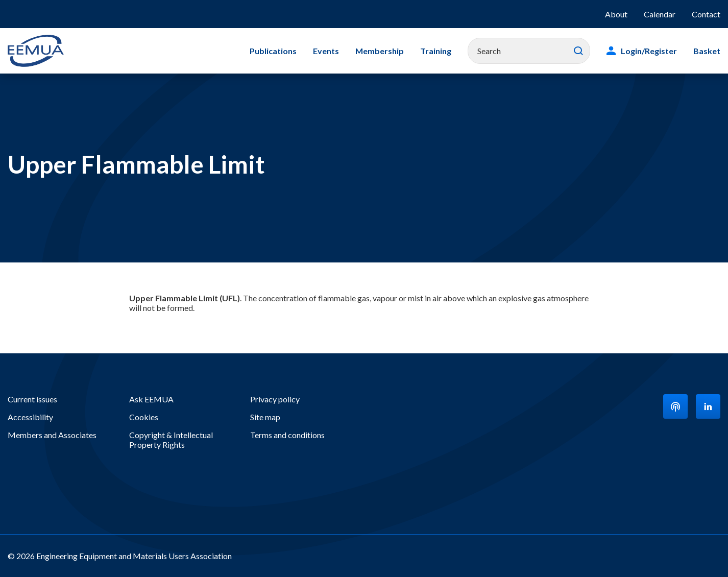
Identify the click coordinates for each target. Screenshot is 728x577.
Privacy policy (275, 399)
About (616, 14)
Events (326, 51)
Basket (707, 51)
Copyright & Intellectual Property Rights (171, 440)
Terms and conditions (287, 435)
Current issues (32, 399)
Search (578, 51)
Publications (273, 51)
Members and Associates (52, 435)
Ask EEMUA (151, 399)
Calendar (660, 14)
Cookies (144, 417)
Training (436, 51)
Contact (706, 14)
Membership (380, 51)
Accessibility (30, 417)
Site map (265, 417)
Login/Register (649, 51)
